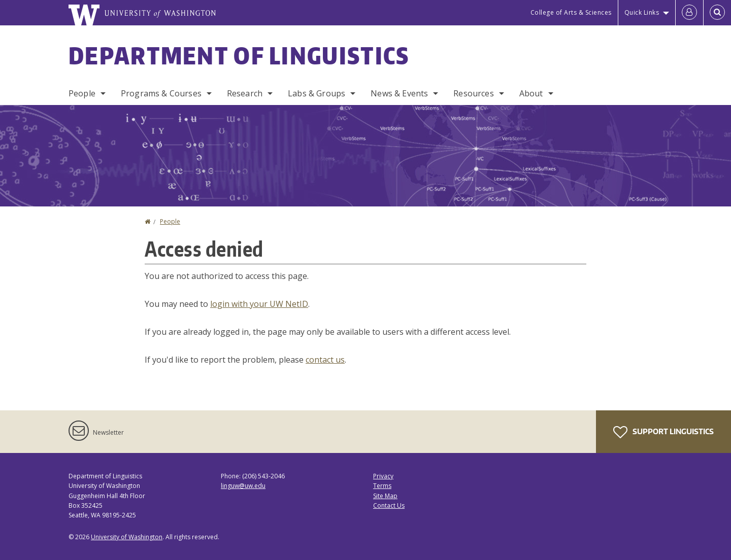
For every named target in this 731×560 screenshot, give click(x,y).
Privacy (383, 476)
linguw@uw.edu (243, 486)
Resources (473, 93)
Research (245, 93)
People (82, 93)
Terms (382, 486)
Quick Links (642, 12)
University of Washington (127, 537)
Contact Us (389, 505)
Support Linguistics (663, 432)
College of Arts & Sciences (571, 12)
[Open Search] (717, 13)
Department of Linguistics (239, 55)
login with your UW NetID (259, 304)
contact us (325, 360)
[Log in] (689, 13)
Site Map (385, 496)
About (531, 93)
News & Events (399, 93)
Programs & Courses (161, 93)
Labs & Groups (317, 93)
